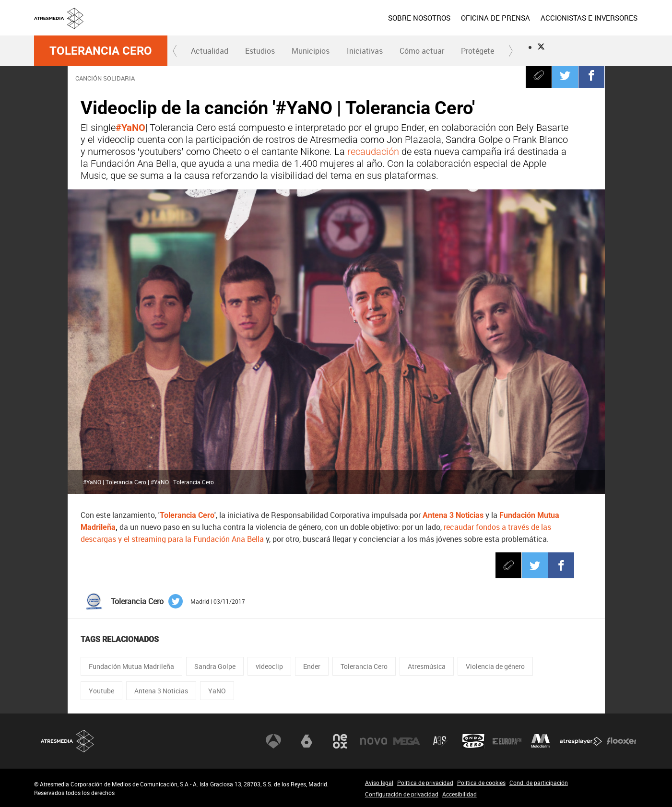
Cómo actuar (422, 51)
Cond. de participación (539, 783)
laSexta (307, 741)
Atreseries (440, 741)
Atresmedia (68, 741)
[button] (175, 51)
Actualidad (210, 51)
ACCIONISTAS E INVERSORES (589, 18)
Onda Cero (473, 741)
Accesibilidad (460, 794)
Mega (407, 741)
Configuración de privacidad (402, 794)
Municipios (311, 51)
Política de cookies (481, 783)
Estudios (260, 51)
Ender (312, 666)
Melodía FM (541, 741)
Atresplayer (581, 741)
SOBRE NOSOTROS (419, 18)
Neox (340, 741)
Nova (374, 741)
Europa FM (507, 741)
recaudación (374, 152)
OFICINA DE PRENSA (495, 18)
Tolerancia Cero (101, 51)
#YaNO (130, 128)
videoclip (269, 666)
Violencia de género (495, 666)
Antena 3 (273, 741)
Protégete (477, 51)
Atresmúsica (427, 666)
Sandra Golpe (215, 666)
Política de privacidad (425, 783)
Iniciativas (365, 51)
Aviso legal (379, 783)
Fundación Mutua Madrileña (131, 666)
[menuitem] (419, 18)
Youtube (101, 691)
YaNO (217, 691)
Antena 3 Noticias (161, 691)
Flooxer (622, 741)
